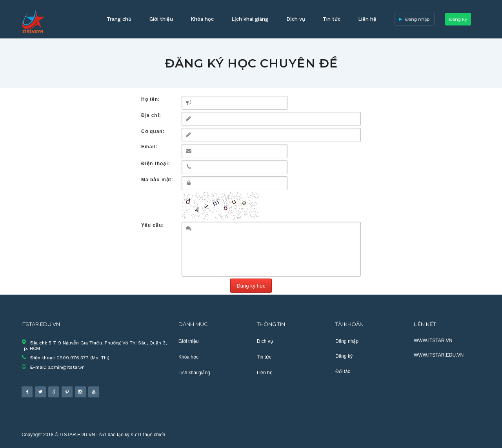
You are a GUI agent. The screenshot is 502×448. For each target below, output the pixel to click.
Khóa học (202, 19)
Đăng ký (458, 19)
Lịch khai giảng (250, 19)
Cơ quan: (153, 131)
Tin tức (332, 19)
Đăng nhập (417, 19)
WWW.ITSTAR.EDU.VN (439, 355)
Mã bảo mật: (157, 180)
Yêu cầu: (153, 225)
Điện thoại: (156, 164)
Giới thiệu (161, 19)
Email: (149, 147)
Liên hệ (367, 19)
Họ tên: (151, 99)
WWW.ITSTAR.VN (433, 341)
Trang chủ (119, 19)
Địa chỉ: (151, 115)
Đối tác (343, 372)
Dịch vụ (296, 19)
